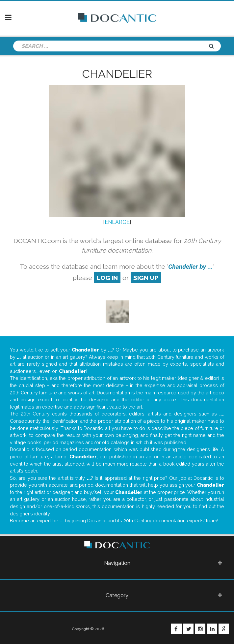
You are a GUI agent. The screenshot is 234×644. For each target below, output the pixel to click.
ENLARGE (117, 222)
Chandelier (117, 74)
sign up (146, 278)
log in (107, 278)
